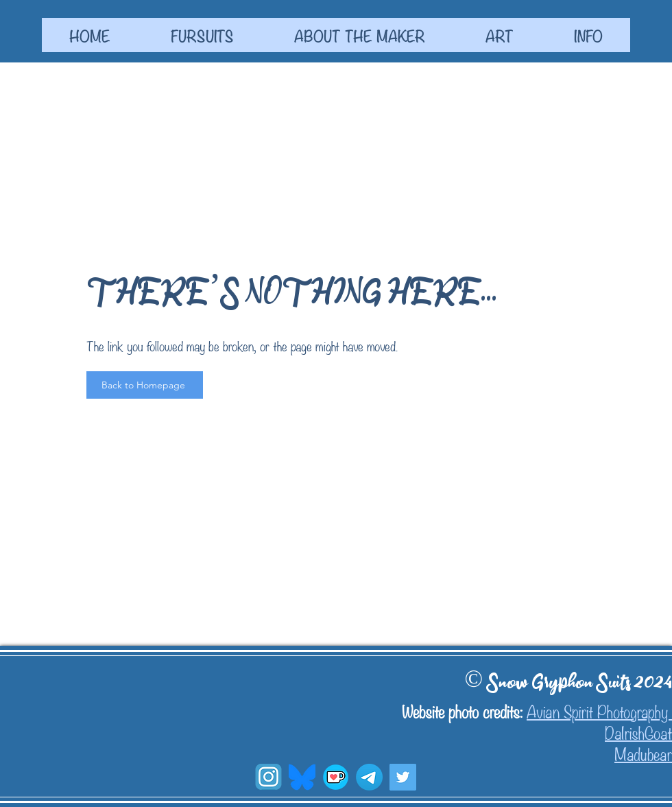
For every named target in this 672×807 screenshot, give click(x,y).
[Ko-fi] (336, 777)
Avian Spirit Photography (599, 711)
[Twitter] (403, 777)
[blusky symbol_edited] (302, 777)
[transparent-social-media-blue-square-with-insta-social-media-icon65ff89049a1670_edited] (268, 777)
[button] (202, 35)
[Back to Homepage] (145, 385)
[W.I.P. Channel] (369, 777)
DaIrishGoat (638, 732)
